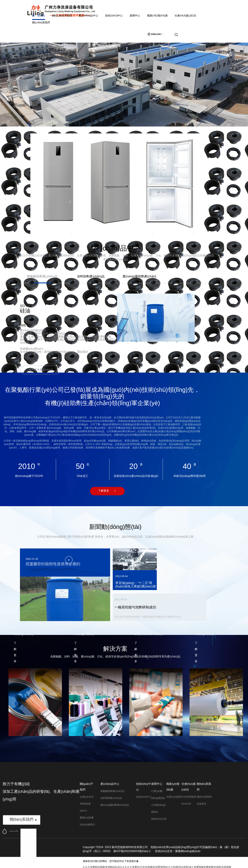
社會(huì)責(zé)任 (185, 16)
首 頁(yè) (39, 16)
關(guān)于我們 (62, 16)
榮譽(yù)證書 (87, 818)
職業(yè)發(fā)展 (157, 16)
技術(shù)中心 (114, 16)
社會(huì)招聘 (174, 797)
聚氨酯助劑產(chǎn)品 (112, 791)
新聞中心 (135, 16)
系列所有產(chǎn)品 (41, 370)
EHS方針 (187, 804)
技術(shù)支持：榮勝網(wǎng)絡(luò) (178, 851)
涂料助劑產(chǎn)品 (111, 798)
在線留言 (202, 804)
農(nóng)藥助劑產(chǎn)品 (115, 805)
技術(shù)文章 (159, 819)
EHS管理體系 (189, 797)
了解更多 (104, 491)
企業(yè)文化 (87, 797)
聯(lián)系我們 (41, 22)
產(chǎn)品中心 (88, 16)
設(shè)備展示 (87, 825)
